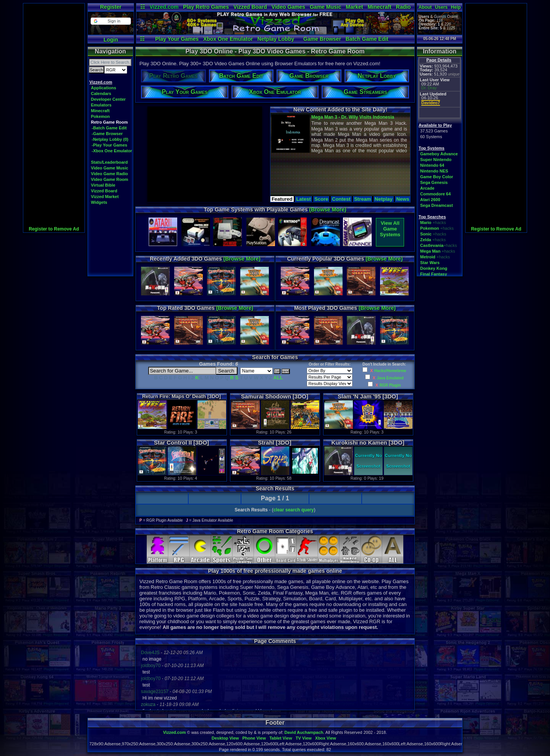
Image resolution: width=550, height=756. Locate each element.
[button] (111, 21)
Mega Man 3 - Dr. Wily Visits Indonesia (353, 117)
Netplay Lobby (276, 39)
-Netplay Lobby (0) (110, 139)
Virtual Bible (103, 185)
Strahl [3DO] (275, 442)
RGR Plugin (390, 385)
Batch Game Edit (367, 39)
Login (111, 40)
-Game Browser (107, 134)
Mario (426, 222)
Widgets (99, 202)
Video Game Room (110, 179)
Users (441, 7)
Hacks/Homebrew (390, 371)
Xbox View (326, 738)
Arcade (427, 188)
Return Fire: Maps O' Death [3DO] (181, 396)
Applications (104, 88)
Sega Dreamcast (437, 205)
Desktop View (225, 738)
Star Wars (430, 263)
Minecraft (379, 7)
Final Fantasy (434, 274)
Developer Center (108, 99)
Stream (362, 199)
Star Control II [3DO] (181, 442)
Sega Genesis (434, 182)
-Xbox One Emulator (112, 151)
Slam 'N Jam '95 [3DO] (368, 396)
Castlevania (432, 245)
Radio (404, 7)
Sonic (426, 234)
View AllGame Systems (390, 229)
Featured (282, 199)
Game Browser (322, 39)
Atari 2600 (430, 200)
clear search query (294, 510)
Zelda (426, 240)
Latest (303, 199)
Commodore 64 (435, 194)
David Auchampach (304, 732)
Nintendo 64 (432, 165)
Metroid (428, 257)
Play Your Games (177, 39)
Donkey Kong (434, 268)
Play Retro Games (206, 7)
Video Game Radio (109, 174)
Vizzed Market (105, 197)
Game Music (325, 7)
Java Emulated (390, 378)
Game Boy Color (437, 177)
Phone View (254, 738)
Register (111, 7)
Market (354, 7)
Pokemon (100, 116)
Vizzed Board (250, 7)
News (403, 199)
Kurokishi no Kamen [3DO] (368, 442)
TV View (304, 738)
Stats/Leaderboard (109, 162)
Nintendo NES (434, 171)
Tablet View (281, 738)
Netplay (384, 199)
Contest (341, 199)
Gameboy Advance (439, 154)
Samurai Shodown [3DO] (275, 396)
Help (456, 7)
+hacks (439, 222)
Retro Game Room (109, 122)
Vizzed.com (164, 7)
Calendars (101, 93)
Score (321, 199)
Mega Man (430, 251)
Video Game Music (110, 168)
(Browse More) (328, 210)
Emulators (101, 105)
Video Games (288, 7)
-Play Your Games (109, 145)
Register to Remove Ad (54, 229)
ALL (278, 378)
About (425, 7)
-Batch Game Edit (109, 128)
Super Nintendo (436, 160)
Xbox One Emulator (228, 39)
